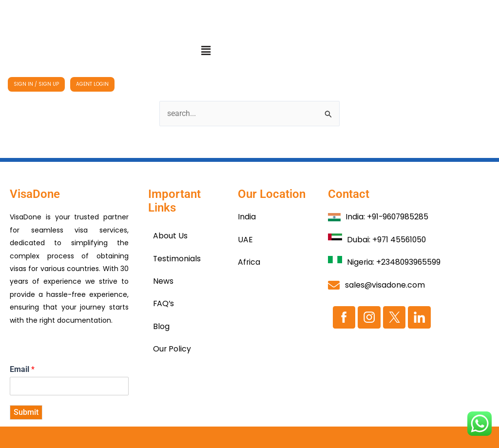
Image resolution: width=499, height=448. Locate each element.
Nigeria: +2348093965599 (394, 262)
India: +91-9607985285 (388, 217)
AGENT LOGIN (92, 84)
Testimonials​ (177, 259)
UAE (245, 240)
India (247, 217)
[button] (206, 51)
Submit (26, 412)
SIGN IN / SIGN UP (36, 84)
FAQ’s (164, 303)
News (163, 281)
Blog (161, 326)
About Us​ (170, 236)
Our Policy (172, 349)
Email (22, 369)
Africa (249, 262)
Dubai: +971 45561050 (387, 240)
